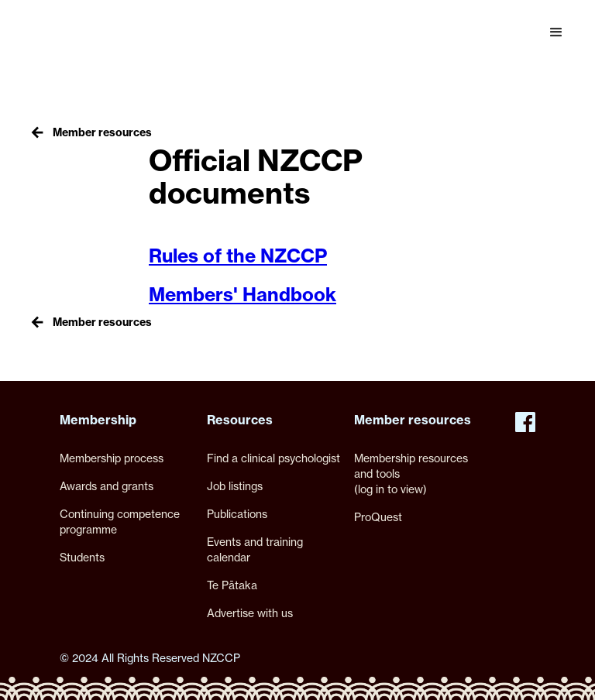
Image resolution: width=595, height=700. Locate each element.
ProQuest (378, 517)
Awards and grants (107, 486)
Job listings (235, 486)
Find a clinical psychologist (273, 458)
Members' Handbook (242, 294)
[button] (556, 33)
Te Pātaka (232, 585)
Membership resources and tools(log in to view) (411, 474)
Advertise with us (250, 613)
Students (82, 557)
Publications (237, 514)
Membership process (112, 458)
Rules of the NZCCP (238, 256)
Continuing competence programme (120, 522)
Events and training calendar (255, 549)
